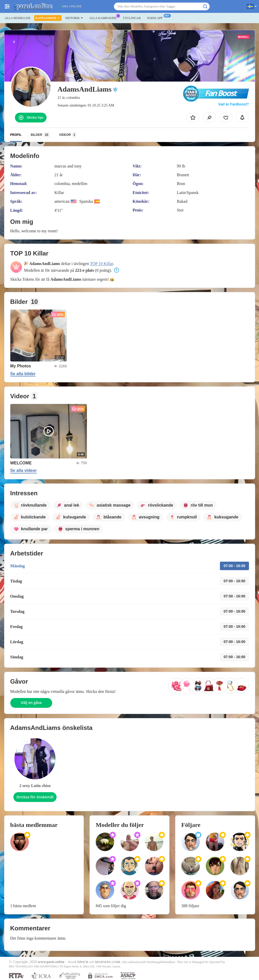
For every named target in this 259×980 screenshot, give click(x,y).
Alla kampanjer (104, 17)
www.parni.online (51, 962)
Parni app (156, 17)
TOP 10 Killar (102, 264)
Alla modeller (17, 18)
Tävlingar (132, 18)
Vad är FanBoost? (233, 104)
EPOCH (83, 962)
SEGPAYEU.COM (107, 962)
